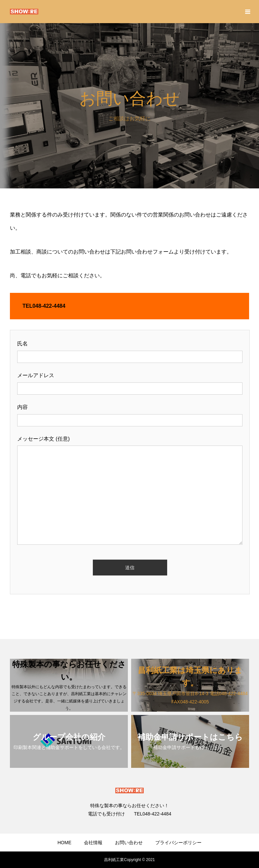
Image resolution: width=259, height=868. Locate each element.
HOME (64, 843)
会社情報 (93, 843)
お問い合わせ (129, 843)
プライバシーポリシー (178, 843)
